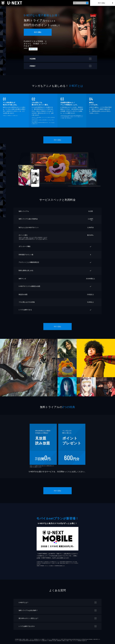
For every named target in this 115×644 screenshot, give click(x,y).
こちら (53, 122)
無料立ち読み (33, 49)
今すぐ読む (102, 3)
